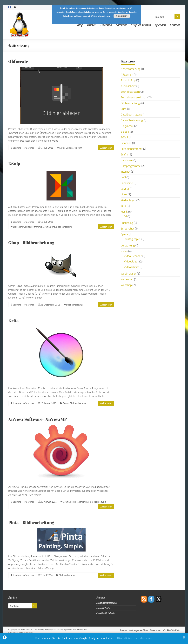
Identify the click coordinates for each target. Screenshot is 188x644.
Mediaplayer (128, 200)
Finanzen (126, 143)
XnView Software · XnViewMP (38, 419)
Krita (13, 321)
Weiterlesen (106, 148)
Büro (53, 227)
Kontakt (175, 25)
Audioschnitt (128, 86)
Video (124, 251)
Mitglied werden (141, 25)
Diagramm (127, 126)
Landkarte (127, 183)
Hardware (127, 160)
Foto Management (79, 502)
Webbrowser (128, 274)
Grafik (46, 227)
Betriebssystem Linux (134, 97)
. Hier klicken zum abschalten (134, 638)
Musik (124, 212)
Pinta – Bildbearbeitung (31, 522)
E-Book (125, 132)
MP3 (123, 206)
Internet (125, 172)
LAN (123, 177)
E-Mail (124, 137)
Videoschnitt (131, 267)
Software (121, 25)
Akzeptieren (122, 16)
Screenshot (19, 227)
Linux (62, 148)
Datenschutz (103, 608)
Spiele (124, 234)
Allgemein (127, 75)
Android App (128, 80)
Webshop (126, 285)
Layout (125, 189)
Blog (80, 25)
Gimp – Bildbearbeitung (31, 243)
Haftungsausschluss (107, 603)
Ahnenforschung (131, 69)
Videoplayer (131, 262)
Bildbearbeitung (74, 148)
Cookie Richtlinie (105, 613)
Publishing (127, 223)
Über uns (106, 25)
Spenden (160, 25)
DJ (125, 216)
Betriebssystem (130, 92)
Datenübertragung (132, 120)
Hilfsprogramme (34, 227)
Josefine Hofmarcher (24, 148)
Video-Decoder (133, 256)
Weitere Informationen (100, 16)
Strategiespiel (132, 239)
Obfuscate (18, 61)
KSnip (14, 164)
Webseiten (127, 279)
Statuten (101, 598)
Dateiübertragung (131, 115)
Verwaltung (128, 246)
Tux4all (91, 25)
